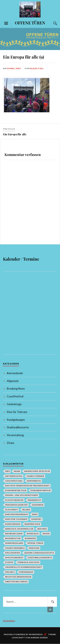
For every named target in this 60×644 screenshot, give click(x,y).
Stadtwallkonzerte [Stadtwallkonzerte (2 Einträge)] (40, 558)
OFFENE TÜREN (30, 23)
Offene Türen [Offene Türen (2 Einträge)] (35, 543)
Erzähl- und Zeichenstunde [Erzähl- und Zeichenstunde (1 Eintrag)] (22, 495)
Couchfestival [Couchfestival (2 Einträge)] (14, 481)
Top (50, 609)
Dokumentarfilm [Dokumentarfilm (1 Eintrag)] (41, 490)
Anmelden (9, 621)
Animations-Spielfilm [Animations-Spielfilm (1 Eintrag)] (37, 471)
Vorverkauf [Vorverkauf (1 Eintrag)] (26, 572)
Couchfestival (15, 396)
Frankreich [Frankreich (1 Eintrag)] (34, 500)
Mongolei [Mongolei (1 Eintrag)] (33, 534)
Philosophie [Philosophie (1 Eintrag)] (13, 553)
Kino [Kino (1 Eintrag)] (35, 514)
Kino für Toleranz (17, 412)
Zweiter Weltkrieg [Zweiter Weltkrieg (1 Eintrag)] (16, 582)
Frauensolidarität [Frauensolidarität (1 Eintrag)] (16, 505)
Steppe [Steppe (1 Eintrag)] (9, 562)
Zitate (10, 443)
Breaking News (16, 389)
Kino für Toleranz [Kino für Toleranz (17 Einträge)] (16, 519)
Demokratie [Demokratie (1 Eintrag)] (34, 481)
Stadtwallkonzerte (18, 427)
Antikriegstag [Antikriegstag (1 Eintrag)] (14, 476)
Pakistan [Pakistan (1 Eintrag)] (34, 548)
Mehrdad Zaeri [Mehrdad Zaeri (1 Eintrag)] (14, 534)
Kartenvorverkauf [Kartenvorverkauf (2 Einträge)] (17, 514)
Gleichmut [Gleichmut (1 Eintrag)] (12, 510)
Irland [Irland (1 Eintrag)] (26, 510)
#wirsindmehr (15, 373)
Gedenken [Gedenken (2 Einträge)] (38, 505)
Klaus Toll (37, 68)
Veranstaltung (15, 435)
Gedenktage (14, 404)
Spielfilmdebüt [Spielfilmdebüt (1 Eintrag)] (14, 558)
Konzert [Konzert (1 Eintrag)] (37, 519)
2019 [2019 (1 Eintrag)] (7, 471)
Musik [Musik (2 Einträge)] (46, 534)
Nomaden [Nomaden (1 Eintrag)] (30, 538)
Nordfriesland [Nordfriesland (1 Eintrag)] (14, 543)
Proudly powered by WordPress (23, 634)
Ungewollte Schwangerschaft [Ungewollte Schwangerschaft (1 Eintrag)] (24, 567)
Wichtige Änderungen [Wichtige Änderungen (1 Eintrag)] (18, 577)
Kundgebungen (16, 420)
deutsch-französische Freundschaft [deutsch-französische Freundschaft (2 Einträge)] (27, 486)
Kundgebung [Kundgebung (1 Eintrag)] (13, 524)
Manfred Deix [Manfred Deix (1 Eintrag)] (32, 524)
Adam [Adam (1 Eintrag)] (17, 471)
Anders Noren (39, 638)
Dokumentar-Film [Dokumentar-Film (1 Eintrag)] (16, 490)
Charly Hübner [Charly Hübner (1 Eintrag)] (35, 476)
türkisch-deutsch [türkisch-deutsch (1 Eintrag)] (28, 562)
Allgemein (13, 381)
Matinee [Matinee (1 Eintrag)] (42, 529)
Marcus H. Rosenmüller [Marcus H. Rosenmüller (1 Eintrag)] (19, 529)
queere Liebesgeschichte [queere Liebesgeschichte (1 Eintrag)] (39, 553)
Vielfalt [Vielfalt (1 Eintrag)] (10, 572)
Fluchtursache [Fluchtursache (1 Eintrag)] (14, 500)
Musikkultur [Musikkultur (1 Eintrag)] (13, 538)
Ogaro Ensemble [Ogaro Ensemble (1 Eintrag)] (15, 548)
